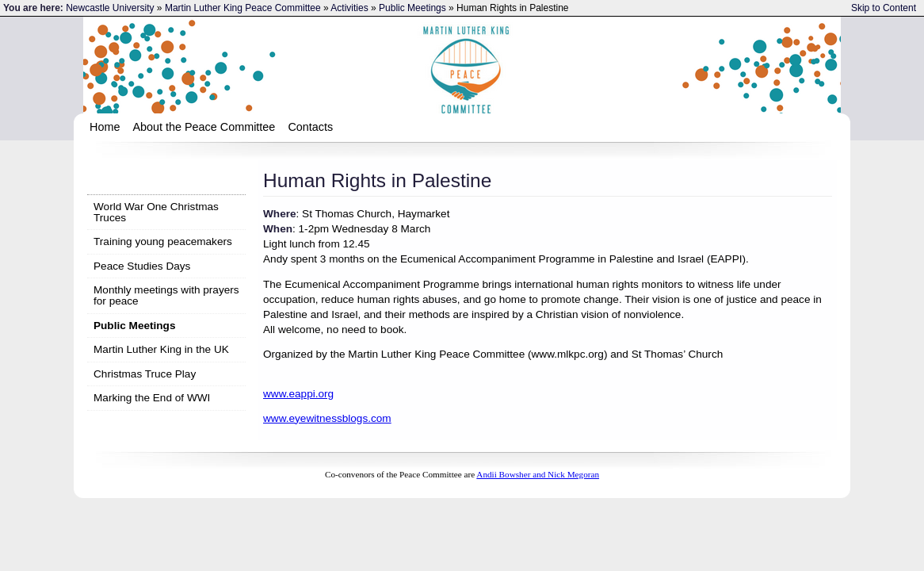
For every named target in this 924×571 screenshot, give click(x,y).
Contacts (310, 127)
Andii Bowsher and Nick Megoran (538, 474)
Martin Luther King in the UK (161, 349)
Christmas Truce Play (145, 374)
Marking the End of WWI (152, 398)
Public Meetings (412, 8)
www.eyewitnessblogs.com (327, 418)
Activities (349, 8)
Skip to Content (884, 8)
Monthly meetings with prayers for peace (166, 295)
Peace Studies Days (142, 266)
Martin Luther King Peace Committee (243, 8)
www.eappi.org (298, 394)
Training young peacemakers (163, 241)
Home (105, 127)
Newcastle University (110, 8)
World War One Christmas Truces (156, 212)
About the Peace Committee (204, 127)
